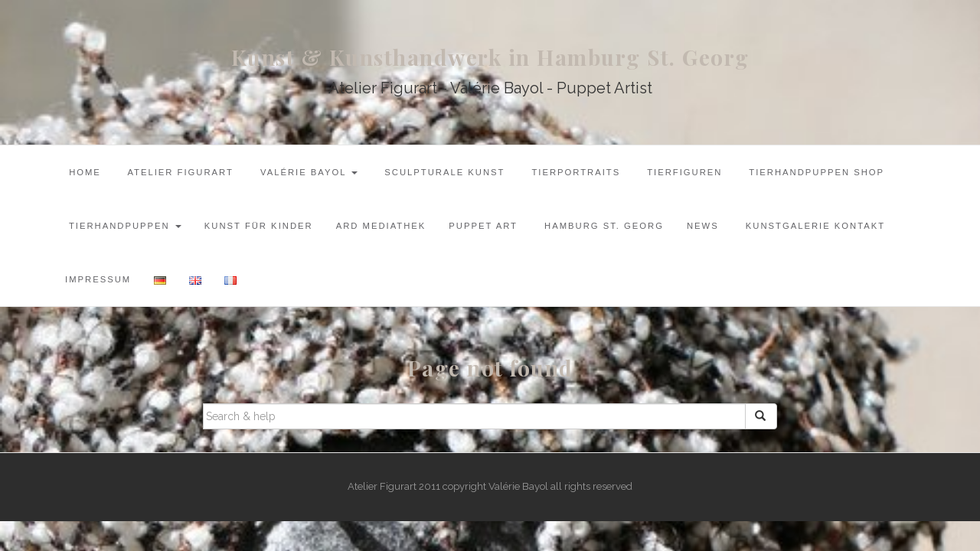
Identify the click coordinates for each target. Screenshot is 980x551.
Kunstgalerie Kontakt (813, 226)
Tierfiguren (683, 172)
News (703, 226)
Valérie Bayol (307, 172)
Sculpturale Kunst (443, 172)
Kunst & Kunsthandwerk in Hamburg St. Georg (490, 57)
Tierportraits (575, 172)
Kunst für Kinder (259, 226)
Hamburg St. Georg (602, 226)
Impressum (98, 279)
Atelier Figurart (179, 172)
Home (83, 172)
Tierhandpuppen (123, 226)
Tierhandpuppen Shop (815, 172)
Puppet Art (483, 226)
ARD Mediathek (381, 226)
